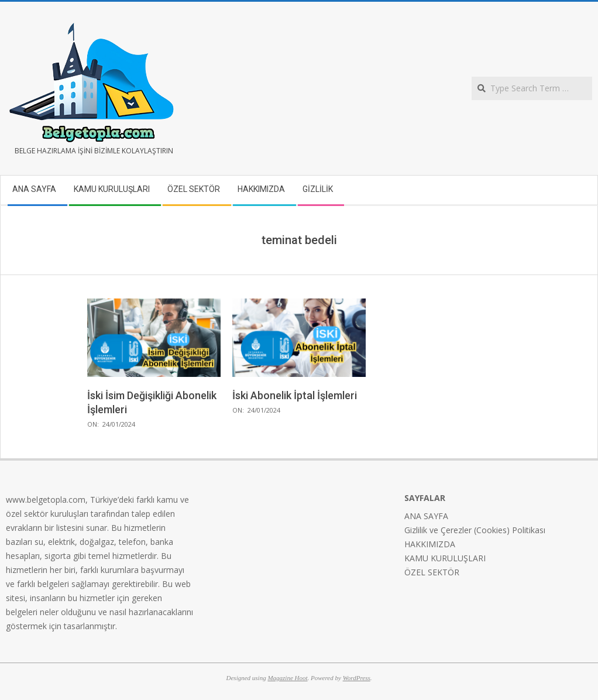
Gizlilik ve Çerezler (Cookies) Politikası (475, 530)
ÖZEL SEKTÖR (432, 572)
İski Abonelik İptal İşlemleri (295, 395)
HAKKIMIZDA (430, 544)
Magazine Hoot (287, 678)
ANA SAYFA (426, 516)
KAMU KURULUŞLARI (445, 558)
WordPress (357, 678)
